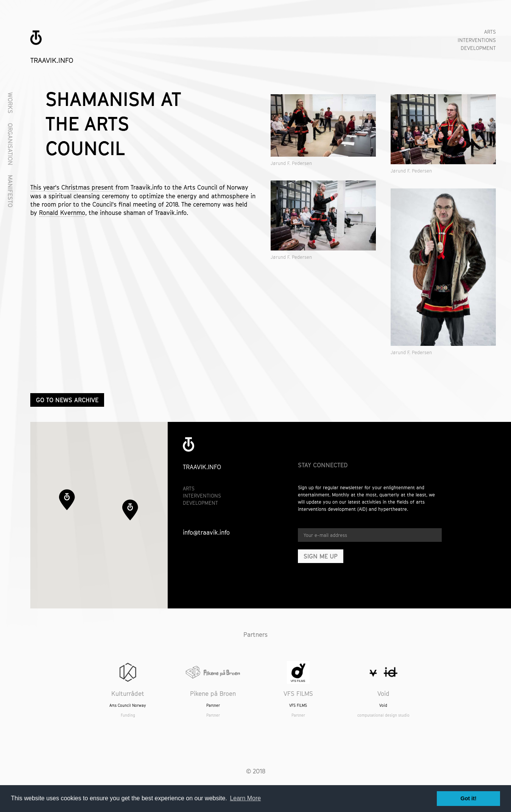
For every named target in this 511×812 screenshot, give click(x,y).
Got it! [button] (469, 798)
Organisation (10, 144)
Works (10, 103)
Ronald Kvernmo (62, 213)
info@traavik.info (206, 532)
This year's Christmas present (72, 187)
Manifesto (10, 191)
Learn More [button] (245, 798)
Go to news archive (67, 400)
